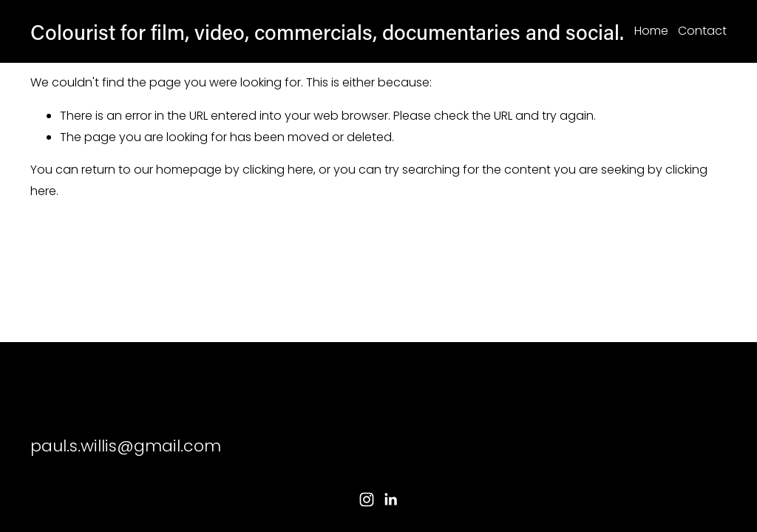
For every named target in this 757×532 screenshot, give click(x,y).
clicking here (278, 170)
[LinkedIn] (390, 499)
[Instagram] (367, 499)
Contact (702, 31)
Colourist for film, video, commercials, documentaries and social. (327, 31)
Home (651, 31)
